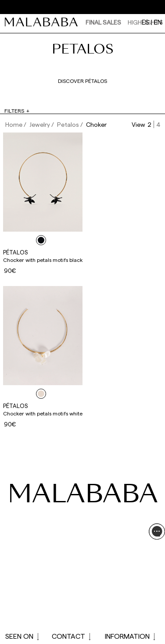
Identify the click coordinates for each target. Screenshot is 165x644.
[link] (43, 22)
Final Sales (103, 22)
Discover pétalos (82, 81)
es (145, 22)
